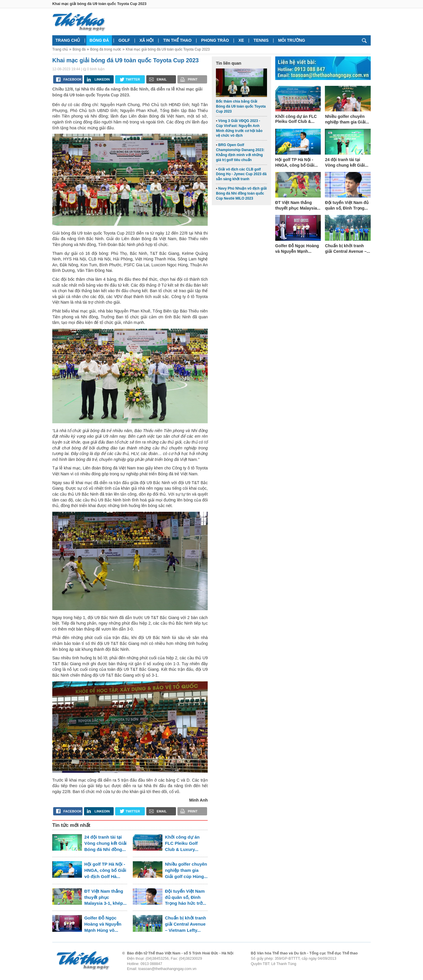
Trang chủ (68, 40)
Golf (124, 40)
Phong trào (215, 40)
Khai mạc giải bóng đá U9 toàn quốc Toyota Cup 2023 (168, 49)
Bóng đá (99, 40)
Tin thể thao (177, 40)
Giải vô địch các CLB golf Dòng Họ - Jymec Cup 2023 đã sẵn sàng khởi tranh (241, 174)
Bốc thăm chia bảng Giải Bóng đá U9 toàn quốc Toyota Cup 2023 (241, 106)
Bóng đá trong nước (106, 49)
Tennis (261, 40)
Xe (241, 40)
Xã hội (147, 40)
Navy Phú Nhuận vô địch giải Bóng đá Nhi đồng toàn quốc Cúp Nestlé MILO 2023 (241, 193)
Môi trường (292, 40)
